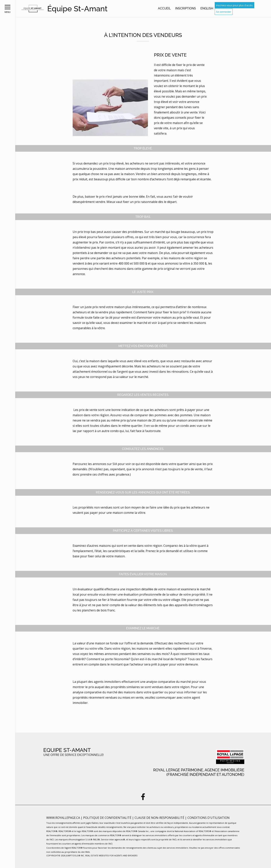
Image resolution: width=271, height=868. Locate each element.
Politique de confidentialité (108, 818)
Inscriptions (186, 8)
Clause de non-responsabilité (160, 818)
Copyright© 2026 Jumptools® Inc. (65, 855)
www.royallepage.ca (63, 818)
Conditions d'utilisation (209, 818)
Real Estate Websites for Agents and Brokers (111, 855)
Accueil (164, 8)
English (207, 8)
